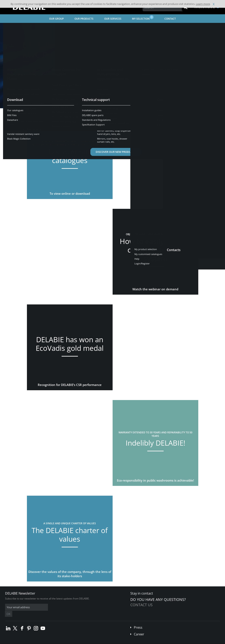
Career (139, 628)
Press (138, 621)
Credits (79, 641)
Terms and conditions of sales (34, 641)
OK (70, 607)
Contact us (141, 605)
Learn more (203, 4)
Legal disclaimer (62, 641)
